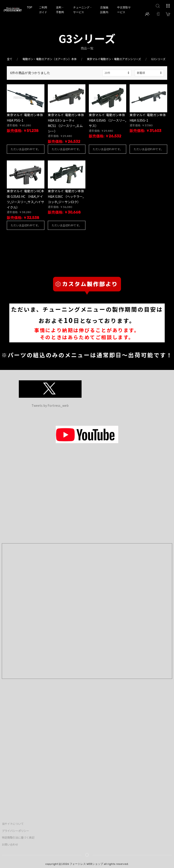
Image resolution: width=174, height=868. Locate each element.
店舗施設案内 (104, 10)
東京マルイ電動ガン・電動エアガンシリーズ (114, 59)
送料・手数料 (60, 10)
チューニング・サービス (83, 10)
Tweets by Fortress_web (50, 405)
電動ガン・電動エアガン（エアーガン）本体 (50, 59)
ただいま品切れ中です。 (25, 149)
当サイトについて (13, 824)
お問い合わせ (10, 844)
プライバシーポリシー (15, 831)
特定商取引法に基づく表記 (18, 837)
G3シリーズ (158, 59)
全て (10, 59)
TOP (30, 7)
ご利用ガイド (43, 10)
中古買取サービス (124, 10)
